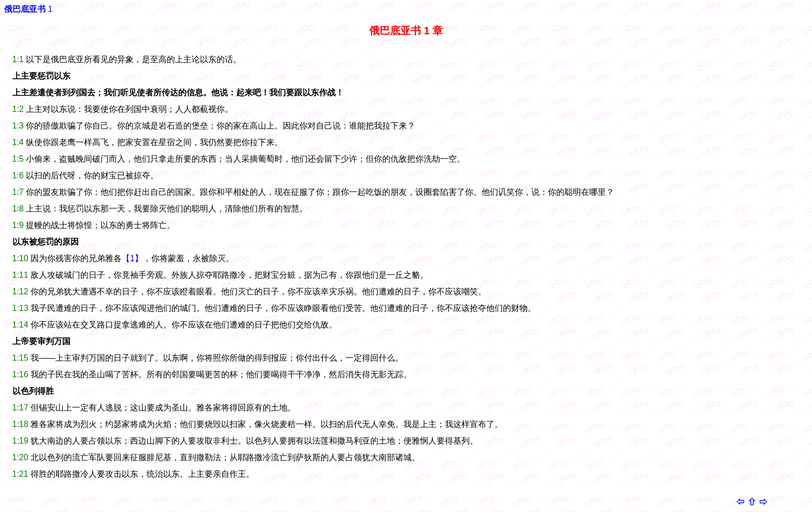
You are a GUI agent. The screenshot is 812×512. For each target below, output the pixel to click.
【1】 (132, 258)
